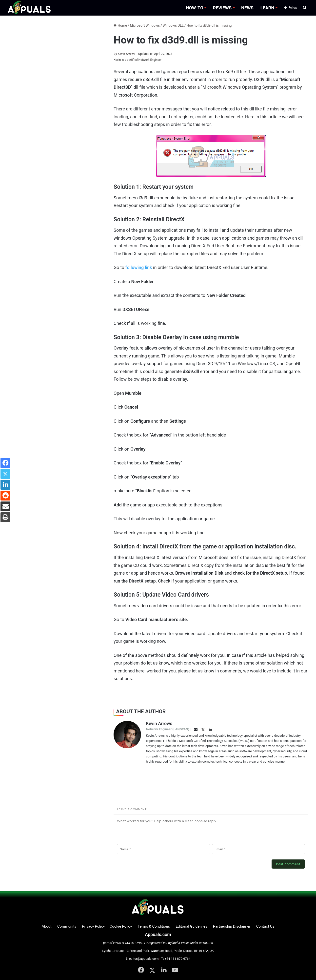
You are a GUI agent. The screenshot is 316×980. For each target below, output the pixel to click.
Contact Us (265, 926)
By (116, 54)
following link (139, 267)
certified (132, 60)
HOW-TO (195, 8)
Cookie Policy (121, 926)
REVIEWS (222, 8)
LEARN (267, 8)
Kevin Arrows (124, 54)
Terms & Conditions (154, 926)
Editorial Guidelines (192, 926)
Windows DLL (173, 25)
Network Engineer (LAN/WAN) (168, 729)
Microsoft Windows (145, 25)
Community (67, 926)
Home (120, 25)
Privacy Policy (93, 926)
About (47, 926)
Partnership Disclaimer (232, 926)
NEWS (247, 8)
